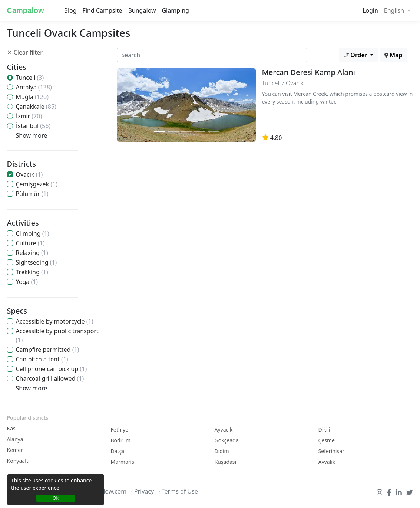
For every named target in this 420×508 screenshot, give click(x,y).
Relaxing (32, 253)
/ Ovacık (293, 83)
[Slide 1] (160, 132)
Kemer (15, 450)
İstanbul (33, 126)
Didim (222, 451)
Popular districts (28, 418)
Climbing (33, 233)
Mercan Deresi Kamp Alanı (309, 72)
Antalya (34, 87)
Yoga (27, 282)
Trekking (32, 272)
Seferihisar (331, 451)
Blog (70, 10)
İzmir (29, 116)
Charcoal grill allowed (50, 378)
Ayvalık (327, 462)
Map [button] (393, 55)
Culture (30, 243)
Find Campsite (102, 10)
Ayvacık (224, 430)
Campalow (26, 10)
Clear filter (25, 52)
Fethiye (120, 430)
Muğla (32, 97)
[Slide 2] (173, 132)
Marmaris (123, 462)
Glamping (175, 10)
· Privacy (142, 491)
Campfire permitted (48, 350)
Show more (32, 135)
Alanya (15, 439)
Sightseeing (37, 262)
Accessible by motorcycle (55, 321)
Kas (11, 428)
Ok (56, 498)
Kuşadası (226, 462)
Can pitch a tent (42, 359)
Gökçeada (227, 440)
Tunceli (30, 78)
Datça (118, 451)
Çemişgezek (37, 184)
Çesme (327, 440)
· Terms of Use (178, 491)
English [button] (395, 10)
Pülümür (32, 194)
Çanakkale (36, 106)
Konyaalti (18, 461)
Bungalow (142, 10)
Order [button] (356, 55)
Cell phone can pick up (52, 369)
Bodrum (121, 440)
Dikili (324, 430)
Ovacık (29, 174)
